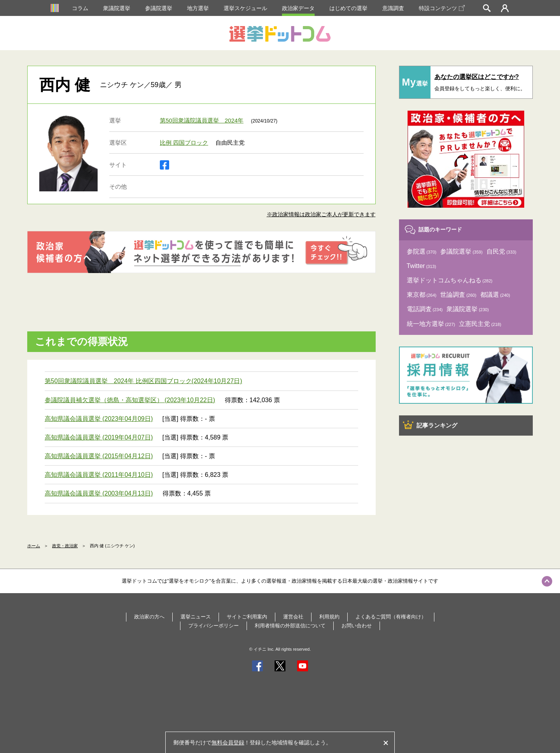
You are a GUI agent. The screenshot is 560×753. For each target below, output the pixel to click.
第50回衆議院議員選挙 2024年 (202, 120)
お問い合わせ (357, 626)
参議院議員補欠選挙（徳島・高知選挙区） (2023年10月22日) (130, 400)
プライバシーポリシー (213, 626)
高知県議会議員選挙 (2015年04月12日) (99, 456)
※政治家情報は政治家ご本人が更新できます (321, 214)
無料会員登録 (228, 742)
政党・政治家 (65, 546)
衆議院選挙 (117, 8)
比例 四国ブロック (184, 143)
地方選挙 (198, 8)
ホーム (34, 546)
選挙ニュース (196, 617)
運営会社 (293, 617)
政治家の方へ (149, 617)
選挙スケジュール (245, 8)
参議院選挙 (159, 8)
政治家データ (298, 8)
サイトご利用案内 (247, 617)
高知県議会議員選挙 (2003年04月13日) (99, 493)
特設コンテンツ (442, 8)
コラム (80, 8)
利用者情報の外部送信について (290, 626)
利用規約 (329, 617)
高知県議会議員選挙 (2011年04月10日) (99, 475)
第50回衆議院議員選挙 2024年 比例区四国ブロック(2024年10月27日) (143, 381)
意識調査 (393, 8)
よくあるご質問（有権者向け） (391, 617)
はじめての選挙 (348, 8)
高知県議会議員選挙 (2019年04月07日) (99, 437)
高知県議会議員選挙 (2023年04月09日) (99, 419)
